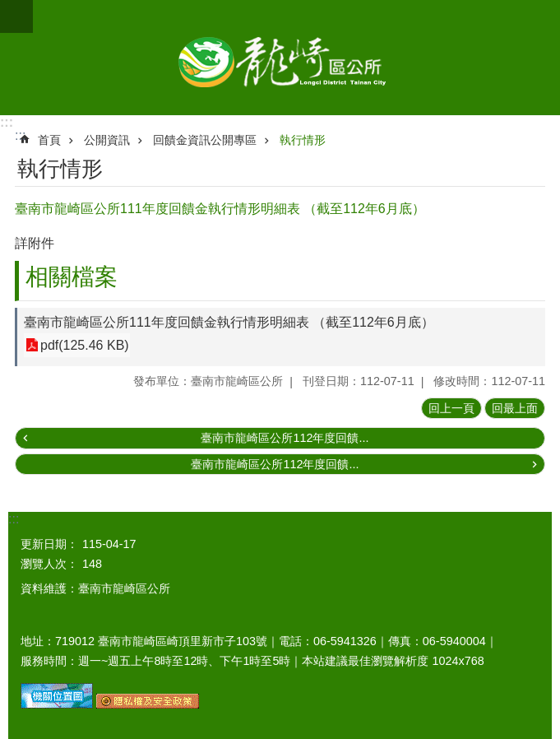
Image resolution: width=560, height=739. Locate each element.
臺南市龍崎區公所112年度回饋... (285, 438)
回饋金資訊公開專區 (205, 140)
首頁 (49, 140)
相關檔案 (72, 277)
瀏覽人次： (49, 564)
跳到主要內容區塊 (9, 9)
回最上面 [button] (515, 408)
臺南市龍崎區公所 (280, 58)
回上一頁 (451, 408)
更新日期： (49, 544)
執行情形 (303, 140)
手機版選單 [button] (16, 16)
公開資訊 (107, 140)
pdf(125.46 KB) (85, 345)
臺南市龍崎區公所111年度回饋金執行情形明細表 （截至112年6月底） (229, 322)
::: (7, 122)
